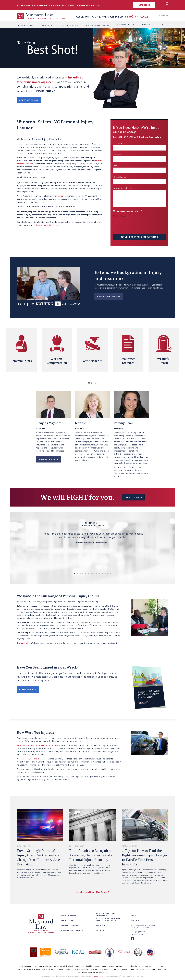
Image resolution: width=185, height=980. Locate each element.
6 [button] (88, 574)
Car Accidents (47, 25)
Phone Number (120, 177)
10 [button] (100, 574)
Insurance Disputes (126, 25)
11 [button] (102, 574)
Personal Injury (25, 25)
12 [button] (105, 574)
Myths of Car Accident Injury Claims (106, 914)
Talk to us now (133, 497)
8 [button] (94, 574)
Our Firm (146, 25)
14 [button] (111, 574)
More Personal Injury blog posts (91, 892)
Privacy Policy (98, 976)
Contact (164, 25)
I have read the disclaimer (128, 211)
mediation (61, 196)
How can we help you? (123, 188)
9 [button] (97, 574)
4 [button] (83, 574)
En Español (164, 16)
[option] (93, 546)
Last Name (118, 154)
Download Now (28, 690)
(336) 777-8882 (139, 934)
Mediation (101, 925)
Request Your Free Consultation (139, 237)
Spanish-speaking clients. (47, 225)
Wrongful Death (70, 25)
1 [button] (75, 574)
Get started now (29, 100)
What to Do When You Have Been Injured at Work (108, 919)
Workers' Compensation (97, 25)
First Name (118, 143)
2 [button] (77, 574)
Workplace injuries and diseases (31, 759)
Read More (144, 5)
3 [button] (80, 574)
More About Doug (49, 459)
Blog (133, 915)
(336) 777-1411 (137, 16)
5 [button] (86, 574)
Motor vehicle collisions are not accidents (36, 745)
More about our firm (109, 296)
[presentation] (132, 226)
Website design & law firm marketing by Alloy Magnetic (124, 976)
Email (116, 166)
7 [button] (91, 574)
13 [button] (108, 574)
